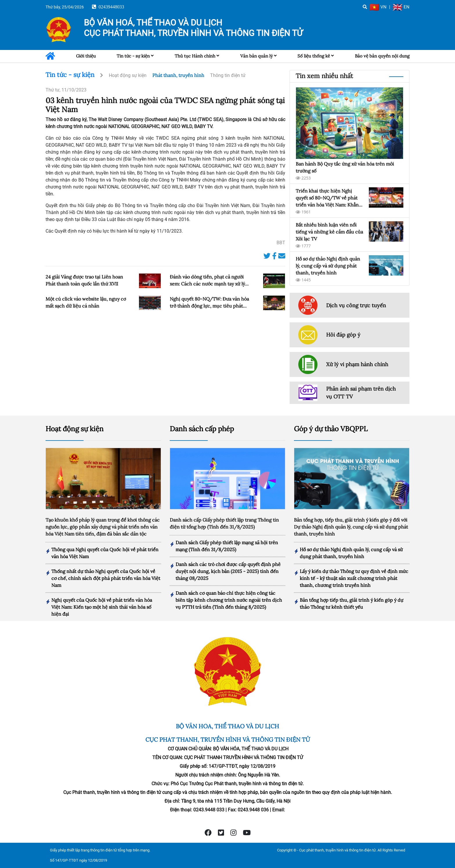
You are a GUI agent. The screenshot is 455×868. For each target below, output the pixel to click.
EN (401, 7)
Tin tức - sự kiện (133, 56)
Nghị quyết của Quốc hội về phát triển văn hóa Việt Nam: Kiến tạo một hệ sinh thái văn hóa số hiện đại (102, 607)
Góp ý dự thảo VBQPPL (331, 429)
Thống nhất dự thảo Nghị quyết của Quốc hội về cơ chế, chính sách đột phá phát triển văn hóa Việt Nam (106, 578)
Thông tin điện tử (228, 75)
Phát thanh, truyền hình (178, 75)
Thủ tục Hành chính (195, 56)
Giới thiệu (86, 56)
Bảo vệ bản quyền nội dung (382, 56)
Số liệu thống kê (314, 56)
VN (378, 7)
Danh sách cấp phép (202, 429)
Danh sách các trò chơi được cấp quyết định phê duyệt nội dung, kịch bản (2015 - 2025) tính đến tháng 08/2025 (228, 571)
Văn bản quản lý (257, 56)
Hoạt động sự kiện (128, 75)
